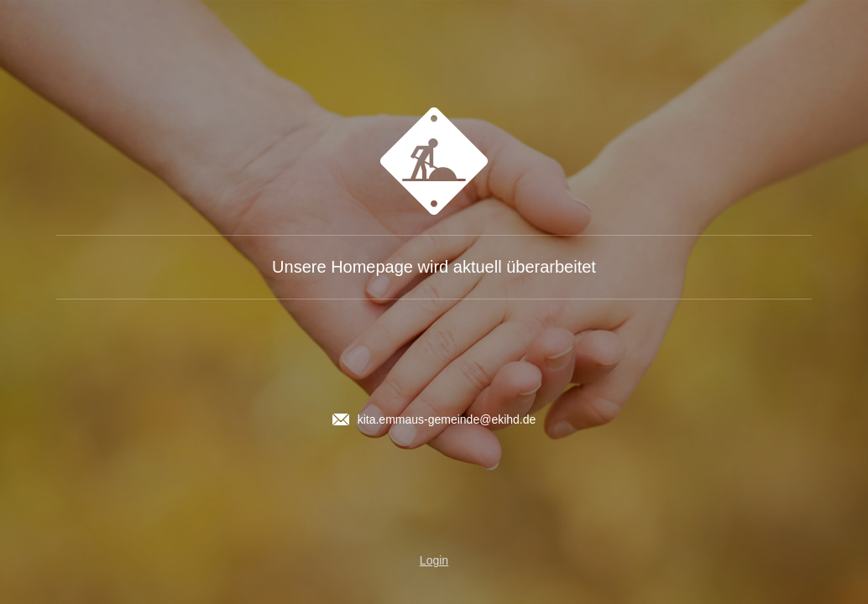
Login (434, 560)
